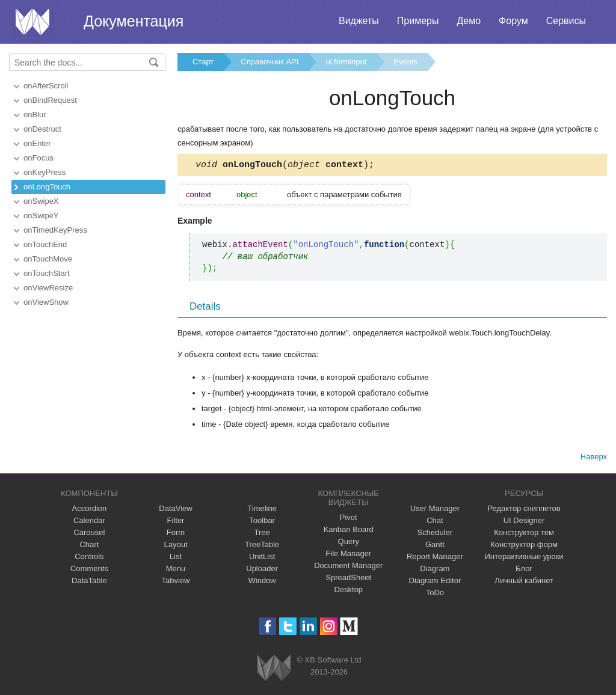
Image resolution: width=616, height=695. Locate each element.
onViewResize (48, 288)
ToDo (435, 594)
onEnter (37, 143)
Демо (469, 21)
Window (262, 582)
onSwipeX (41, 201)
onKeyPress (45, 172)
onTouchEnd (45, 244)
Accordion (89, 510)
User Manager (435, 510)
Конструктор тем (524, 534)
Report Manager (435, 558)
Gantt (435, 546)
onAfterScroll (46, 86)
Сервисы (566, 21)
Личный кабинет (524, 582)
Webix (274, 669)
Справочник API (269, 62)
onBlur (35, 115)
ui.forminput (346, 62)
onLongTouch (47, 187)
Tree (262, 534)
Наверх (594, 458)
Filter (176, 522)
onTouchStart (47, 273)
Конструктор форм (524, 546)
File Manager (348, 555)
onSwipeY (41, 216)
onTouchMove (48, 259)
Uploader (262, 570)
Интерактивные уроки (524, 558)
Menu (176, 570)
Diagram (435, 570)
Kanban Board (349, 531)
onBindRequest (50, 100)
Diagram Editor (435, 582)
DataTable (89, 582)
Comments (89, 570)
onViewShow (46, 302)
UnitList (262, 558)
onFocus (38, 158)
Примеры (418, 21)
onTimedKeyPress (55, 230)
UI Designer (524, 522)
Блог (524, 570)
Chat (435, 522)
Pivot (349, 519)
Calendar (89, 522)
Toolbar (262, 522)
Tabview (176, 582)
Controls (89, 558)
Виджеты (359, 21)
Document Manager (348, 567)
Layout (175, 546)
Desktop (348, 591)
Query (349, 543)
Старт (203, 62)
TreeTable (262, 546)
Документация (134, 21)
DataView (175, 510)
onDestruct (42, 129)
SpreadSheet (348, 579)
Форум (513, 21)
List (176, 558)
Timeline (262, 510)
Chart (89, 546)
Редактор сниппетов (524, 510)
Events (405, 62)
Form (176, 534)
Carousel (89, 534)
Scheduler (435, 534)
